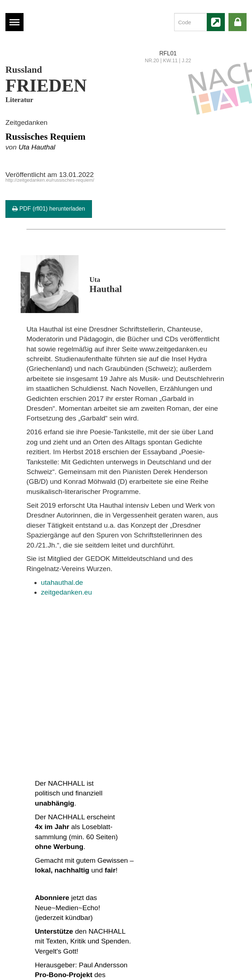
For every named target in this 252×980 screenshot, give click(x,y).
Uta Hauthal (37, 147)
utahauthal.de (62, 582)
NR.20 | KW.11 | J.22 (168, 61)
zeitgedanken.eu (66, 592)
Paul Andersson (103, 965)
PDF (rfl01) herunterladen (49, 209)
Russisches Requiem (45, 137)
